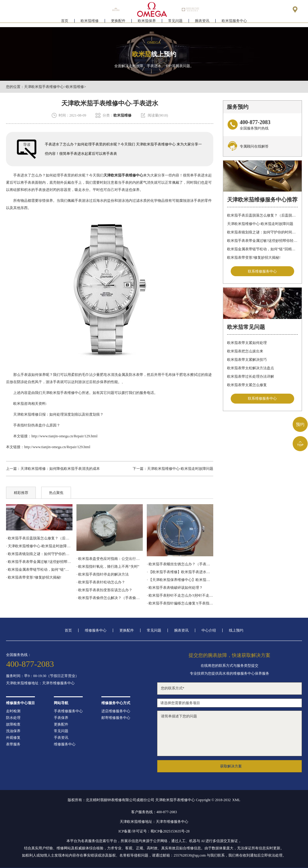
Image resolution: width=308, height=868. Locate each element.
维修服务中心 (96, 630)
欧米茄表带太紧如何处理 (247, 343)
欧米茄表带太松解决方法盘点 (251, 368)
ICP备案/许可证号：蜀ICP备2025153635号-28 (154, 831)
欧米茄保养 (147, 23)
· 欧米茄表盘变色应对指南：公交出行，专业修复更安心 (109, 559)
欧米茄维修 (90, 23)
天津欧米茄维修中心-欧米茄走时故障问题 (180, 469)
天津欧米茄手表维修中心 (44, 87)
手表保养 (61, 718)
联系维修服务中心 (262, 271)
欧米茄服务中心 (234, 23)
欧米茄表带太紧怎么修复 (247, 385)
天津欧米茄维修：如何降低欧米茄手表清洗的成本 (60, 469)
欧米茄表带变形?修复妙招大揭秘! (254, 258)
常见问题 (175, 23)
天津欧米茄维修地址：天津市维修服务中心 (40, 683)
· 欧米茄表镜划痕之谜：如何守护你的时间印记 (39, 554)
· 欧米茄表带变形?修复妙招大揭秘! (34, 577)
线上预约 (236, 630)
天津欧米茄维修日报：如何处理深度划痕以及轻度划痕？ (55, 414)
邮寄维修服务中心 (116, 718)
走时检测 (13, 711)
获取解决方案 (231, 766)
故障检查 (13, 724)
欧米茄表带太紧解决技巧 (247, 360)
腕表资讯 (202, 23)
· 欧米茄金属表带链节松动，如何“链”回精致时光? (39, 570)
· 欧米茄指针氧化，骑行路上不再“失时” (108, 567)
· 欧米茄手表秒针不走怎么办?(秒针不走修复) (180, 595)
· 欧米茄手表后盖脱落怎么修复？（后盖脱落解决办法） (39, 538)
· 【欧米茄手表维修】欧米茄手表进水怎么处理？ (180, 572)
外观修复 (13, 738)
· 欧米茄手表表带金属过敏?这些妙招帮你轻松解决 (39, 562)
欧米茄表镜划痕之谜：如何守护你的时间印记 (262, 232)
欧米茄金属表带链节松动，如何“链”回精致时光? (262, 249)
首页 (65, 23)
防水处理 (13, 718)
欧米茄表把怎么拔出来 (245, 351)
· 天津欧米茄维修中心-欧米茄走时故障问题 (39, 546)
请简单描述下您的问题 (229, 733)
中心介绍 (209, 630)
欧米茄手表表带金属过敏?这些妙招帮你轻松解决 (262, 241)
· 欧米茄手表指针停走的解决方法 (103, 574)
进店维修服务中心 (116, 711)
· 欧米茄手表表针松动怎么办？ (101, 582)
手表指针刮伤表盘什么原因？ (33, 425)
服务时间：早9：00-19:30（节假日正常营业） (42, 676)
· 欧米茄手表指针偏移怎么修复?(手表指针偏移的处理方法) (180, 603)
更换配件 (118, 23)
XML (236, 800)
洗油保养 (13, 731)
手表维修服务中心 (68, 711)
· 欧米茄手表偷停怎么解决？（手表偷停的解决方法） (109, 598)
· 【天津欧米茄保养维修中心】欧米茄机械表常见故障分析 (180, 580)
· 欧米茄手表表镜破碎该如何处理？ (175, 588)
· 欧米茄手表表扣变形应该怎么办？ (104, 590)
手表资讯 (61, 738)
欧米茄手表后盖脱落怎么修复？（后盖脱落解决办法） (262, 215)
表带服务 (13, 744)
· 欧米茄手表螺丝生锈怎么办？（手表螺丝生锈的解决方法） (180, 564)
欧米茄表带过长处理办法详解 (251, 376)
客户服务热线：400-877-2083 (154, 812)
